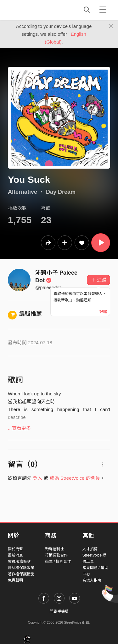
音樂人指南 (92, 580)
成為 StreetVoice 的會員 (75, 478)
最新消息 (15, 555)
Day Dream (61, 192)
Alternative (22, 192)
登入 (37, 478)
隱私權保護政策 (21, 568)
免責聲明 (15, 580)
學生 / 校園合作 (58, 562)
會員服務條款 (19, 562)
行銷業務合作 (56, 555)
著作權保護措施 (21, 574)
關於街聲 (15, 549)
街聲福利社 (54, 549)
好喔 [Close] (103, 312)
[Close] (111, 26)
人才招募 (90, 549)
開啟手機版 (59, 611)
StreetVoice (34, 10)
